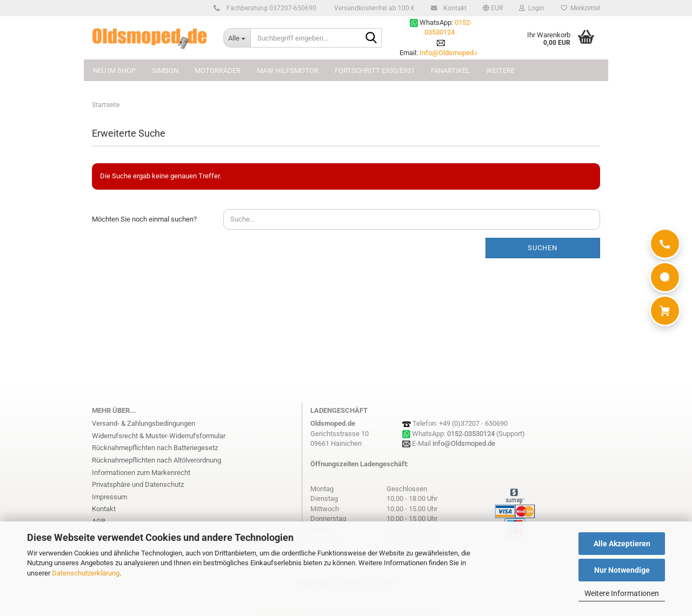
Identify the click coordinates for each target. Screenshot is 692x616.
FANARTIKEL (450, 71)
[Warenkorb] (665, 311)
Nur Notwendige (622, 570)
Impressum (109, 497)
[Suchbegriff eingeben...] (237, 38)
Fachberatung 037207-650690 (270, 8)
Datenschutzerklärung (86, 573)
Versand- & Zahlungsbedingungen (144, 423)
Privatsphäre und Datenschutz (138, 484)
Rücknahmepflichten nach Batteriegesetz (155, 448)
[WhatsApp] (665, 277)
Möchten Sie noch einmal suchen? (144, 219)
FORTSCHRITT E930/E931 (375, 71)
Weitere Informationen (622, 593)
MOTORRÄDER (218, 71)
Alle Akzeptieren (622, 544)
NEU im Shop (114, 71)
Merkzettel (580, 8)
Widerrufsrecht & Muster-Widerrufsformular (159, 436)
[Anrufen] (665, 244)
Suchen (543, 248)
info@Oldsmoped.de (464, 443)
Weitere (500, 71)
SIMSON (165, 71)
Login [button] (532, 8)
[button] (493, 8)
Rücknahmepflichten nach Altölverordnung (157, 460)
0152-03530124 (471, 434)
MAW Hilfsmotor (288, 71)
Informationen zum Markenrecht (141, 473)
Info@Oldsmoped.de (451, 53)
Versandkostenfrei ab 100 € (374, 8)
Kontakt (453, 8)
